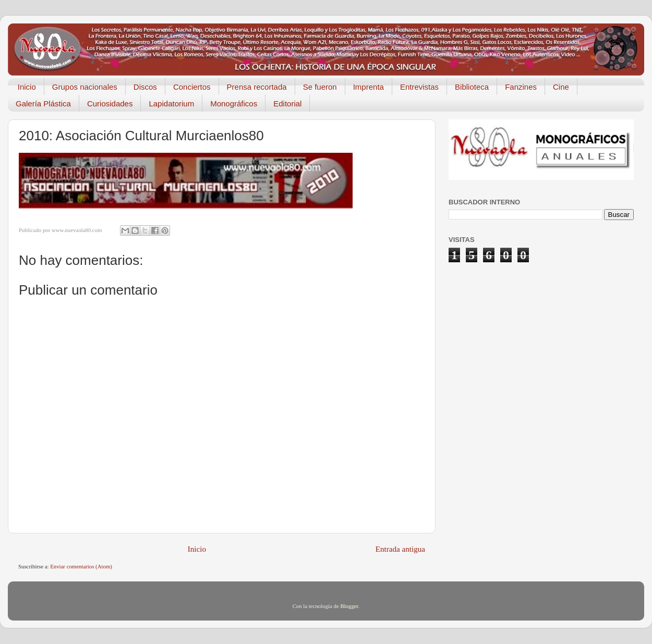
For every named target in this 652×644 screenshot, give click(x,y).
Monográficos (234, 104)
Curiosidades (110, 104)
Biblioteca (472, 87)
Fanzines (521, 87)
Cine (561, 87)
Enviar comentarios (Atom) (81, 566)
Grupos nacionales (85, 87)
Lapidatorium (171, 104)
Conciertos (192, 87)
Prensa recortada (257, 87)
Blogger (349, 606)
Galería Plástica (43, 104)
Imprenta (369, 87)
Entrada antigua (400, 549)
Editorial (287, 104)
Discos (145, 87)
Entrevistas (419, 87)
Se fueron (320, 87)
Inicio (27, 87)
